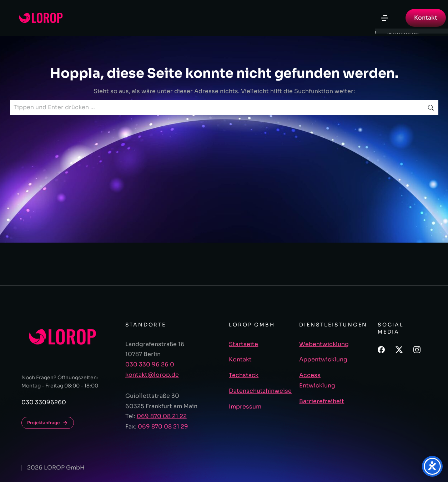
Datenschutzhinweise (260, 391)
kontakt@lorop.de (152, 375)
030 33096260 (44, 402)
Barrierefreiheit (322, 401)
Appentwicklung (323, 359)
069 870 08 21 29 (163, 427)
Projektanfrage (48, 423)
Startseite (243, 344)
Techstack (244, 375)
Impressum (245, 407)
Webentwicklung (324, 344)
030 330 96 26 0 (150, 364)
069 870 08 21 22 (162, 416)
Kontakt (426, 18)
